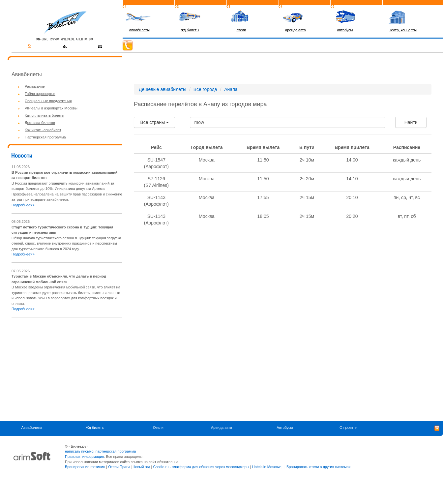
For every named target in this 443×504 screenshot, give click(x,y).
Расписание (35, 86)
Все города (205, 89)
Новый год (141, 467)
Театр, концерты (403, 30)
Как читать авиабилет (43, 130)
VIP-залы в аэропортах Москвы (51, 108)
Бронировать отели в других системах (318, 467)
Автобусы (285, 428)
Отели (158, 428)
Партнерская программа (45, 137)
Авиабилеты (31, 428)
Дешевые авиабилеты (162, 89)
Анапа (231, 89)
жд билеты (190, 30)
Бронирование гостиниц (85, 467)
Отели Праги (119, 467)
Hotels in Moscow (266, 467)
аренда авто (295, 30)
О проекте (348, 428)
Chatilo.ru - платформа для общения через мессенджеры (201, 467)
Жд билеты (95, 428)
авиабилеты (139, 30)
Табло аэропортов (40, 94)
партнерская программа (116, 451)
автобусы (345, 30)
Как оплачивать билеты (44, 115)
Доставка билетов (40, 123)
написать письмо (79, 451)
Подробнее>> (23, 205)
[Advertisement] (67, 369)
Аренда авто (221, 428)
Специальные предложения (48, 101)
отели (241, 30)
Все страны (154, 122)
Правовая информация (84, 457)
